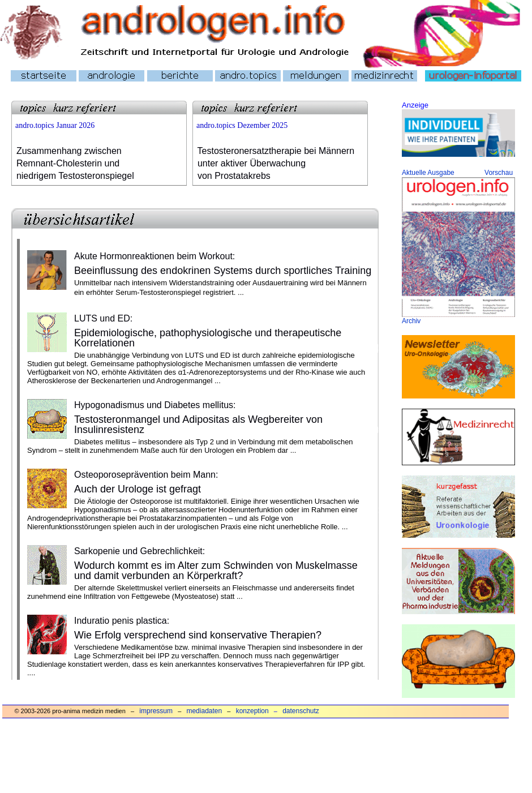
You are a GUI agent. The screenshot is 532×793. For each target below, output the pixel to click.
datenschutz (301, 711)
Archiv (411, 321)
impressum (156, 711)
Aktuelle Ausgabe (428, 173)
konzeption (252, 711)
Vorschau (499, 173)
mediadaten (204, 711)
